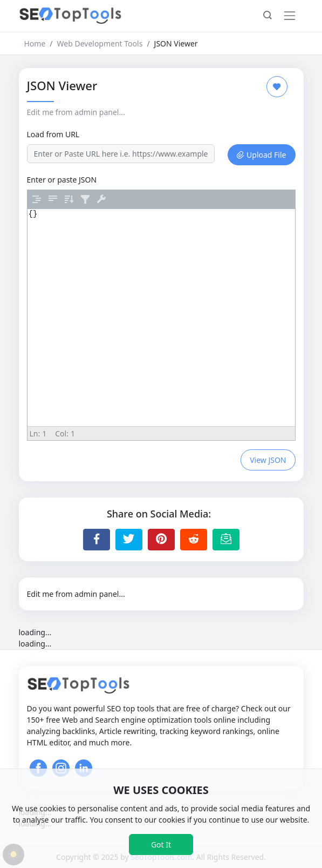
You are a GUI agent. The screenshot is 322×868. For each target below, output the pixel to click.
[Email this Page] (226, 540)
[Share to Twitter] (129, 540)
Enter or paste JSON (62, 180)
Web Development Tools (100, 43)
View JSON (268, 460)
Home (35, 43)
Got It (161, 845)
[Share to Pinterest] (161, 540)
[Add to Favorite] (277, 87)
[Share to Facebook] (97, 540)
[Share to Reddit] (194, 540)
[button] (268, 16)
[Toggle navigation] (290, 16)
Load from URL (53, 134)
